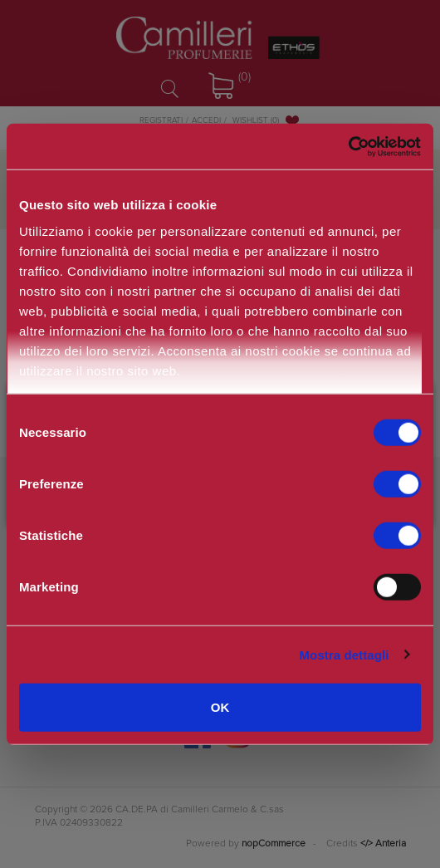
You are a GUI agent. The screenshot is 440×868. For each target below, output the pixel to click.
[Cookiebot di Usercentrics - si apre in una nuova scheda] (348, 146)
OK (220, 707)
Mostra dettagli (344, 654)
